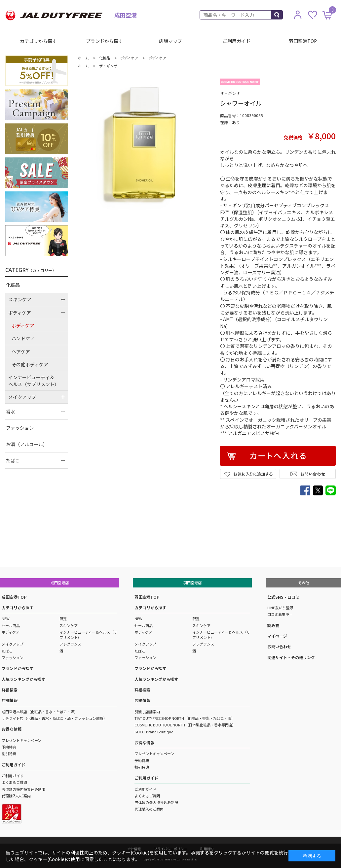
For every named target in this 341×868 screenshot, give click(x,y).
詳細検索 (10, 690)
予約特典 (9, 747)
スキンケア (69, 625)
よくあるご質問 (14, 782)
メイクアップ (13, 644)
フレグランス (70, 644)
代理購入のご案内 (16, 796)
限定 (63, 618)
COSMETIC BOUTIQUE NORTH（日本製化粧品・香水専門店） (185, 725)
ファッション (13, 657)
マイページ (277, 636)
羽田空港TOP (303, 41)
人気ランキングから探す (23, 679)
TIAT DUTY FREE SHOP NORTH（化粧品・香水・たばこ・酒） (185, 718)
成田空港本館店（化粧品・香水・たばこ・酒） (40, 712)
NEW (6, 618)
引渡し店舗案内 (147, 712)
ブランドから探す (104, 41)
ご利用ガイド (237, 41)
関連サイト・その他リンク (291, 657)
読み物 (273, 625)
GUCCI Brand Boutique (154, 732)
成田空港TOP (14, 597)
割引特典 (9, 753)
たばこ (7, 651)
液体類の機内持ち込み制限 (23, 789)
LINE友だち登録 (280, 608)
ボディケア (11, 632)
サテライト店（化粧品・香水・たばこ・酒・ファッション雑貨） (54, 718)
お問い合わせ (279, 646)
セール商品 (11, 625)
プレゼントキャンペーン (21, 740)
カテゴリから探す (38, 41)
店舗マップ (170, 41)
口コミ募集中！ (280, 614)
